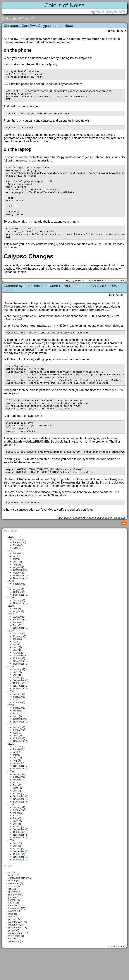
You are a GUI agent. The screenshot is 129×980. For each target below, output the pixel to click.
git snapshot (52, 361)
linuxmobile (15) (17, 936)
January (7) (19, 835)
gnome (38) (14, 920)
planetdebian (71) (18, 950)
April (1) (17, 576)
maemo (20, 42)
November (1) (20, 604)
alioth (68, 282)
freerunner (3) (16, 911)
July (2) (17, 819)
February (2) (20, 736)
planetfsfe (120, 297)
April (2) (17, 780)
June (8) (17, 871)
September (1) (21, 598)
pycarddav (68, 162)
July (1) (17, 593)
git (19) (12, 917)
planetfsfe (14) (16, 953)
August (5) (19, 822)
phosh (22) (14, 947)
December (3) (20, 717)
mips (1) (13, 942)
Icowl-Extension (63, 510)
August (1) (19, 617)
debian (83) (14, 909)
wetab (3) (13, 967)
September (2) (21, 879)
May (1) (17, 587)
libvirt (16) (14, 931)
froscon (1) (14, 914)
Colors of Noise (64, 5)
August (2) (19, 595)
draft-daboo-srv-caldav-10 (90, 327)
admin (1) (13, 900)
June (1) (17, 590)
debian (67, 546)
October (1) (19, 601)
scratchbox (12, 361)
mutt (48, 162)
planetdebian (105, 297)
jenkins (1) (14, 925)
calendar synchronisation (44, 39)
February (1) (20, 570)
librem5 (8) (14, 928)
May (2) (17, 783)
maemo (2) (14, 939)
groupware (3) (16, 923)
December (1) (20, 606)
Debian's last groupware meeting (74, 320)
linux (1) (13, 934)
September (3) (21, 857)
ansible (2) (14, 903)
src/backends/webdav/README (26, 467)
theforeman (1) (16, 964)
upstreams (24, 165)
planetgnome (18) (18, 956)
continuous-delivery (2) (20, 906)
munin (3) (13, 945)
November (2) (20, 863)
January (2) (19, 697)
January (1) (19, 568)
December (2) (20, 769)
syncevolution (92, 39)
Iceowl (47, 510)
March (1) (18, 573)
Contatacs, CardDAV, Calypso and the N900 (38, 26)
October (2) (19, 860)
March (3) (18, 667)
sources (84, 361)
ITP (34, 513)
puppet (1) (14, 958)
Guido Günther (118, 975)
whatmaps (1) (16, 969)
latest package (39, 343)
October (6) (19, 882)
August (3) (19, 877)
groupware (79, 297)
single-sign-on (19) (18, 961)
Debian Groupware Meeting (80, 286)
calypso (74, 39)
